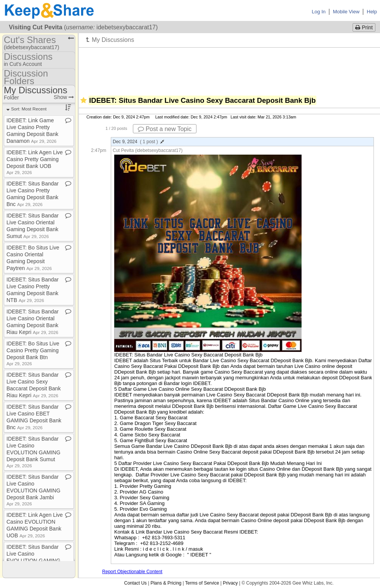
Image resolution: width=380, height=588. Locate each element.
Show (64, 97)
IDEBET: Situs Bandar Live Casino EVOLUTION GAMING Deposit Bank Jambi (34, 490)
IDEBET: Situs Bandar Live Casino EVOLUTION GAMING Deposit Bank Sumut (34, 452)
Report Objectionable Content (132, 572)
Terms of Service (202, 583)
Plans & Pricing (166, 583)
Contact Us (135, 583)
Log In (319, 12)
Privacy (230, 583)
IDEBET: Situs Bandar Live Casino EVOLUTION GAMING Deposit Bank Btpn (34, 560)
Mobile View (346, 12)
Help (372, 12)
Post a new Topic (165, 129)
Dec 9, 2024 (138, 142)
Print (364, 27)
